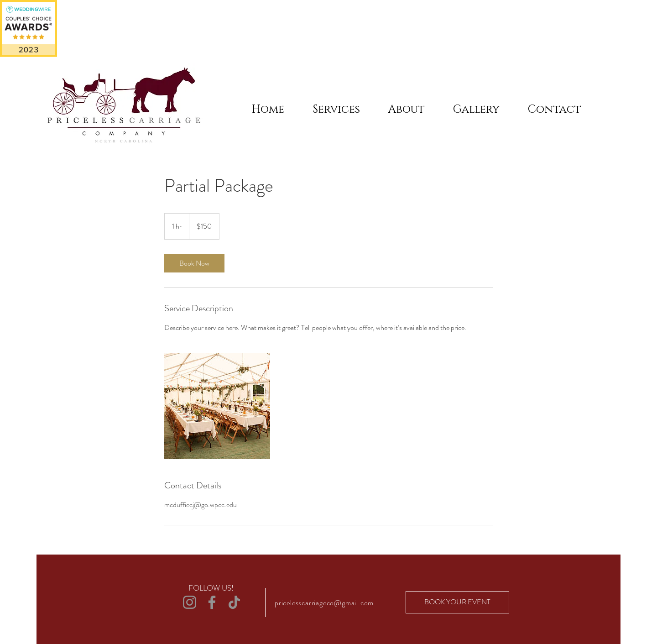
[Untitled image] (217, 406)
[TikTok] (234, 602)
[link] (194, 263)
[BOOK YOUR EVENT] (457, 602)
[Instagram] (190, 602)
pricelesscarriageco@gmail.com (324, 603)
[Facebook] (212, 602)
